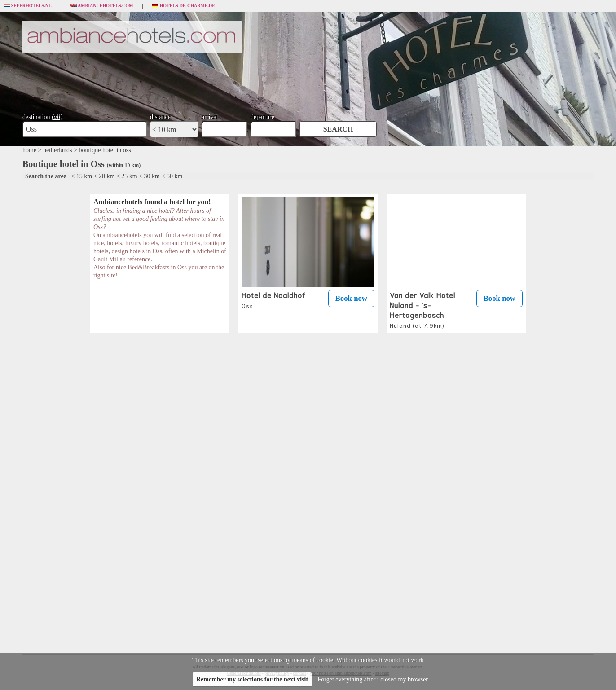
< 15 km (81, 176)
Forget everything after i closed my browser (373, 679)
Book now (351, 298)
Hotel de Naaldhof (273, 299)
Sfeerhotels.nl (28, 6)
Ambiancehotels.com (102, 6)
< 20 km (104, 176)
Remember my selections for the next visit (252, 679)
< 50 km (172, 176)
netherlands (58, 150)
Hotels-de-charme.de (184, 6)
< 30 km (149, 176)
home (29, 150)
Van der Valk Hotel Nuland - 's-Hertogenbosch (422, 309)
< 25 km (127, 176)
